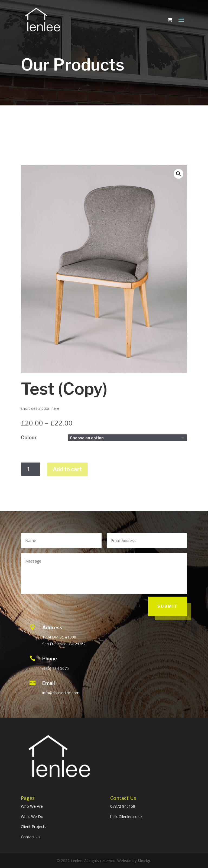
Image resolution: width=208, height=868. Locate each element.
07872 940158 (123, 806)
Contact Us (31, 837)
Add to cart (67, 469)
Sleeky (144, 861)
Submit (168, 606)
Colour (29, 438)
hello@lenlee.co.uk (126, 817)
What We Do (32, 817)
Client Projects (34, 827)
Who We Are (32, 806)
